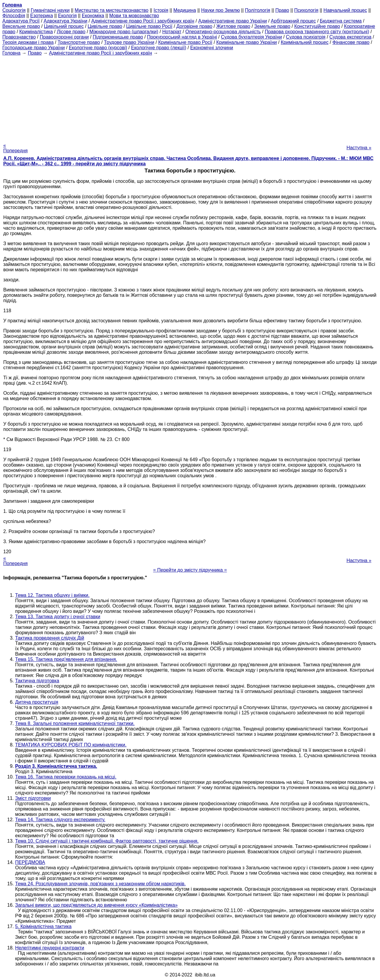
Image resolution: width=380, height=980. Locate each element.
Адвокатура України (65, 21)
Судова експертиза (351, 37)
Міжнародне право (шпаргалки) (124, 32)
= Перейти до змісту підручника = (190, 570)
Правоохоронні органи (64, 37)
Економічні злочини (212, 48)
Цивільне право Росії (149, 26)
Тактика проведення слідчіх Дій (50, 638)
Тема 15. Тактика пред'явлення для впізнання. (66, 659)
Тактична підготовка (37, 681)
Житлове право (233, 26)
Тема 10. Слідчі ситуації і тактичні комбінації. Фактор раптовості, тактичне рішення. (107, 841)
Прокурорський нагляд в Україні (182, 37)
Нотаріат (172, 32)
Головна (11, 53)
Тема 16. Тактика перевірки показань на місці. (66, 777)
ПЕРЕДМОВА (30, 862)
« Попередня (15, 148)
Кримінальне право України (247, 42)
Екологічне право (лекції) (159, 48)
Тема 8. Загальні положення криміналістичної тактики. (75, 723)
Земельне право (272, 26)
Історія (161, 10)
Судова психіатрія (306, 37)
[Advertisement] (190, 97)
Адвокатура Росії (21, 21)
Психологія (306, 10)
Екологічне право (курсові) (98, 48)
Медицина (185, 10)
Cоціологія (14, 10)
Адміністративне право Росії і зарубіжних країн (143, 21)
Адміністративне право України (233, 21)
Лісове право (71, 32)
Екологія (68, 16)
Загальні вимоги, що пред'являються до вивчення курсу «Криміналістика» (96, 905)
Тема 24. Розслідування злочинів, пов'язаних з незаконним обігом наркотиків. (100, 884)
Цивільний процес (64, 26)
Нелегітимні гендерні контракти (50, 948)
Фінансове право (351, 42)
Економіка (93, 16)
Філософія (14, 16)
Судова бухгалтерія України (251, 37)
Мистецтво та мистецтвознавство (112, 10)
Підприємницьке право (118, 37)
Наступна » (359, 148)
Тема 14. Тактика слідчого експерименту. (60, 820)
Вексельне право (21, 26)
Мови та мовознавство (134, 16)
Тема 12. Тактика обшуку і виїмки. (52, 595)
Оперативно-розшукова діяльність (223, 32)
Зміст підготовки (33, 798)
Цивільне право (105, 26)
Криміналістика (36, 32)
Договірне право (194, 26)
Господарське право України (34, 48)
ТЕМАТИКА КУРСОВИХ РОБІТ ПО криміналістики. (71, 745)
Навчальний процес (345, 10)
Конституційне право (317, 26)
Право (282, 10)
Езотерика (42, 16)
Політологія (258, 10)
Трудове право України (129, 42)
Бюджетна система (341, 21)
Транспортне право (79, 42)
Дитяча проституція (37, 702)
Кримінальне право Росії (185, 42)
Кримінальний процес (305, 42)
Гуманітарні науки (50, 10)
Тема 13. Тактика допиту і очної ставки (58, 617)
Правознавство (19, 37)
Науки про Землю (220, 10)
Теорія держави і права (28, 42)
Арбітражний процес (293, 21)
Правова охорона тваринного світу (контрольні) (317, 32)
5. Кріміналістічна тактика (43, 926)
